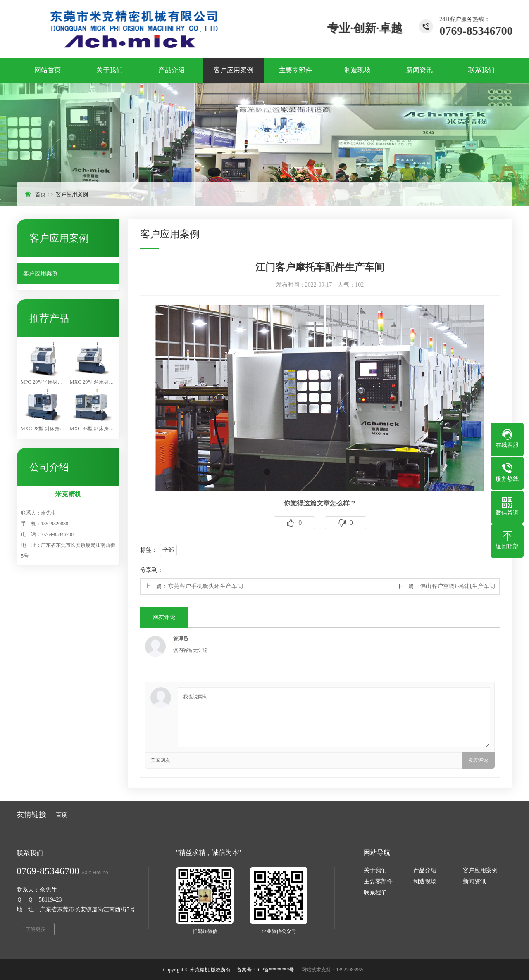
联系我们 (375, 893)
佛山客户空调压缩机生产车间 (458, 586)
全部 (168, 550)
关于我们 (375, 870)
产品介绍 (425, 870)
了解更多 (36, 929)
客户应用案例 (72, 194)
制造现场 (425, 882)
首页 (41, 194)
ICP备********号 (275, 970)
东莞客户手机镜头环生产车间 (205, 586)
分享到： (152, 570)
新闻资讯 (474, 882)
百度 (62, 815)
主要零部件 (378, 882)
